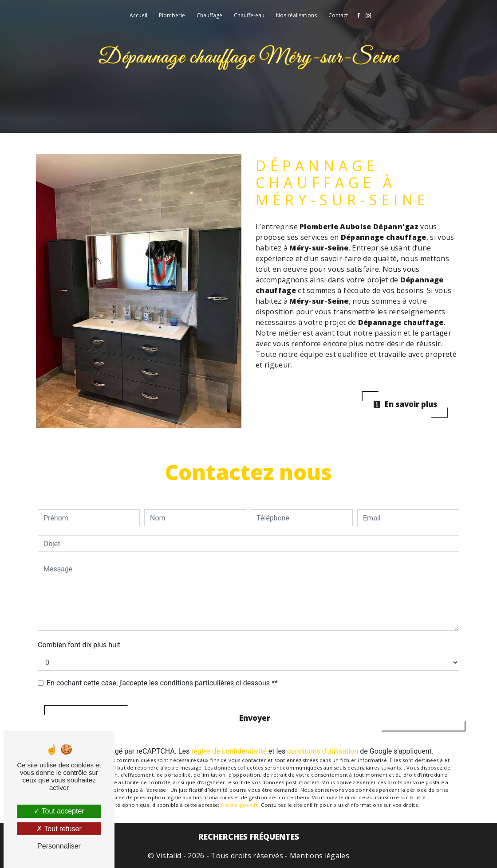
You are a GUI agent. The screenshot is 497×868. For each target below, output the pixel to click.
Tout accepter (59, 811)
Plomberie (172, 15)
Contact (338, 15)
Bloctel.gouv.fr (239, 805)
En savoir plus (405, 404)
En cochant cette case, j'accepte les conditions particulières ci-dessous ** (162, 683)
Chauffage (209, 15)
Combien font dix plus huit (79, 645)
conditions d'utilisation (323, 751)
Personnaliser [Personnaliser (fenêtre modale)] (59, 846)
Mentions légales (319, 856)
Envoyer (255, 718)
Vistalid (169, 856)
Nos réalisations (296, 15)
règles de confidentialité (229, 751)
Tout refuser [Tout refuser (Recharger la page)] (59, 829)
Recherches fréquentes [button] (249, 837)
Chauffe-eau (249, 15)
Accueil (138, 15)
